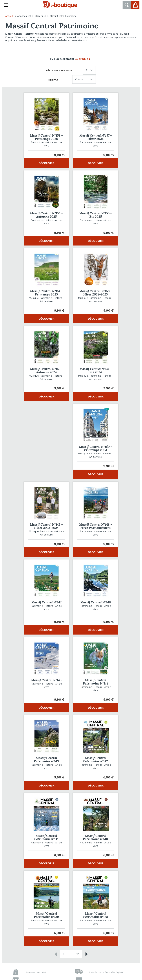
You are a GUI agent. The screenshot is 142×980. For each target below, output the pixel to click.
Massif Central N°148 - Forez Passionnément (96, 526)
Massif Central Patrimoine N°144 (96, 682)
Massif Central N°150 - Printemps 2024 (95, 448)
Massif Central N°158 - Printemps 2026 (46, 137)
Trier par (52, 80)
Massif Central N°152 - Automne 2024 (46, 371)
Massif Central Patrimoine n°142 (95, 760)
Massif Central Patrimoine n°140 (95, 837)
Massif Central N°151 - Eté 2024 (95, 371)
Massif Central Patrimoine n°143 (46, 760)
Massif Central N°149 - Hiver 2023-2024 (46, 526)
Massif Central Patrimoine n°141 (46, 837)
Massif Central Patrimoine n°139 (46, 915)
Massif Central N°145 (46, 680)
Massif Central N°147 (46, 602)
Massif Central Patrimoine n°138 (96, 915)
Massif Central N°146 (96, 602)
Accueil (9, 16)
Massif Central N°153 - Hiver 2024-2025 (95, 293)
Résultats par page (59, 70)
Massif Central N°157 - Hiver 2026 (96, 137)
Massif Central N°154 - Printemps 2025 (46, 293)
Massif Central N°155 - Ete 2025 (95, 215)
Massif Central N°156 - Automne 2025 (46, 215)
